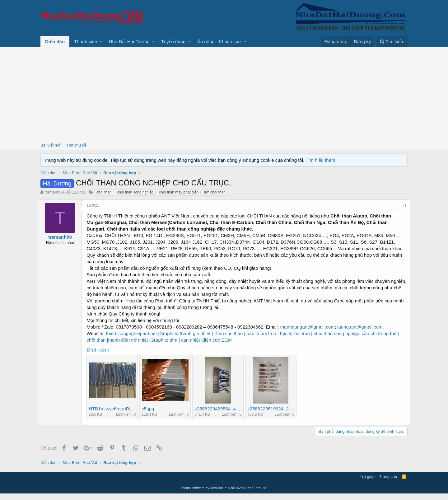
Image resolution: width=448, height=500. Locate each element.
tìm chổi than (215, 192)
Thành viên (86, 42)
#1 (402, 205)
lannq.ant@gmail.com (362, 333)
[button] (101, 42)
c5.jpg (150, 415)
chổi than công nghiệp (135, 192)
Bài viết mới (51, 145)
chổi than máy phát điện (179, 192)
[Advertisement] (224, 94)
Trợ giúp (367, 483)
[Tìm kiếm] (392, 42)
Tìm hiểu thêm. (321, 160)
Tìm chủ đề (76, 145)
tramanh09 (54, 192)
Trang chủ (388, 483)
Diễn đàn (55, 42)
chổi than (104, 192)
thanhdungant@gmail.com (310, 333)
